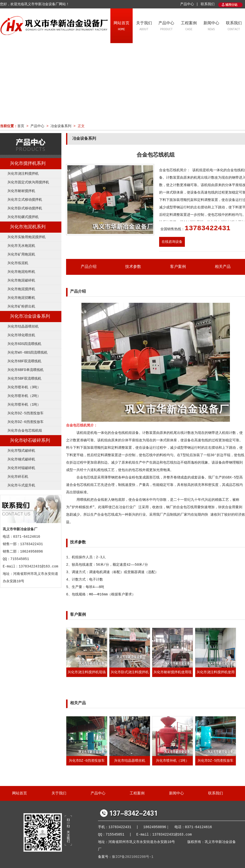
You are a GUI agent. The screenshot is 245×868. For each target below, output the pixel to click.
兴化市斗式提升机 (21, 485)
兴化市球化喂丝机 (21, 335)
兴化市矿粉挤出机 (21, 307)
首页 (21, 126)
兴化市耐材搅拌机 (21, 191)
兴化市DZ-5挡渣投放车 (25, 413)
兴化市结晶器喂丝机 (23, 327)
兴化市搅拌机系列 (28, 164)
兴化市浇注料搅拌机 (23, 174)
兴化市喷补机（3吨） (24, 387)
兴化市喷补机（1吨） (24, 405)
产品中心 (166, 27)
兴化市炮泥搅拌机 (21, 289)
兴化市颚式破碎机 (21, 451)
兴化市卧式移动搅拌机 (25, 208)
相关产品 (223, 267)
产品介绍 (89, 267)
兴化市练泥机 (18, 263)
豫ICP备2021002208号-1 (133, 857)
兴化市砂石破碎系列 (30, 441)
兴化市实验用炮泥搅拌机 (26, 237)
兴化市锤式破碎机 (21, 459)
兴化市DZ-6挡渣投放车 (25, 422)
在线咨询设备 (172, 242)
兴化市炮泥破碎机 (21, 280)
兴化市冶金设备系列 (30, 316)
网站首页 (122, 27)
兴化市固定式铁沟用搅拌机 (28, 182)
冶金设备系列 (61, 126)
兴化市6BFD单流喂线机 (25, 370)
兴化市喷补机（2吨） (24, 396)
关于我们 (144, 27)
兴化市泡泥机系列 (28, 227)
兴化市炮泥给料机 (21, 272)
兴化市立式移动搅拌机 (25, 200)
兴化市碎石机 (18, 477)
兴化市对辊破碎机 (21, 468)
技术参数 (133, 267)
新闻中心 (211, 27)
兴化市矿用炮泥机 (21, 254)
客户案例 (178, 267)
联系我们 (208, 4)
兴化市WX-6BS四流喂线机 (27, 353)
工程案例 (189, 27)
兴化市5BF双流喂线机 (24, 379)
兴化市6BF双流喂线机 (24, 361)
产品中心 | (189, 4)
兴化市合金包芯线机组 (25, 431)
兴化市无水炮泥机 (21, 246)
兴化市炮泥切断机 (21, 298)
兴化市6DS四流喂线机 (24, 344)
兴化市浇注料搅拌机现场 (87, 672)
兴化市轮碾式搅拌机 (23, 217)
